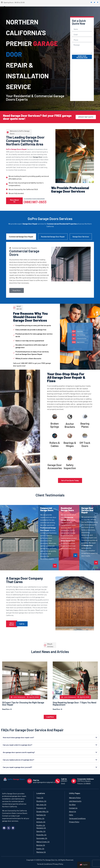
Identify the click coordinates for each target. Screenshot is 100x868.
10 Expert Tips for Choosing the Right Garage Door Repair (23, 704)
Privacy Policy (58, 864)
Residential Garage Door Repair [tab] (53, 237)
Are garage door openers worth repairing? (19, 752)
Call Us (64, 779)
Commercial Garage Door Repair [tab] (21, 237)
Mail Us (36, 780)
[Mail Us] (30, 781)
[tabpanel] (50, 270)
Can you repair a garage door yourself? (17, 767)
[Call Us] (58, 781)
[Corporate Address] (74, 781)
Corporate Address (85, 779)
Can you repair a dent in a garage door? (17, 745)
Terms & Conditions (44, 864)
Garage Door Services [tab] (81, 237)
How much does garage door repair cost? (18, 737)
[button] (50, 717)
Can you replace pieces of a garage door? (18, 760)
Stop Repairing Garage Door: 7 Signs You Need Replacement (74, 704)
